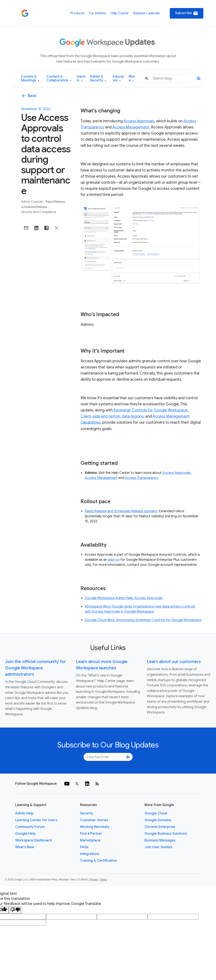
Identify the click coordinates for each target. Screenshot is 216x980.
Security (87, 813)
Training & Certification (99, 861)
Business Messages (160, 840)
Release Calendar (147, 13)
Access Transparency (142, 478)
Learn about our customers (174, 662)
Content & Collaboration (59, 79)
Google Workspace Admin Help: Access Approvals (124, 598)
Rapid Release (56, 202)
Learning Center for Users (36, 820)
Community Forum (30, 827)
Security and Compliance (39, 212)
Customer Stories (94, 820)
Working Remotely (95, 827)
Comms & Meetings (30, 79)
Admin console (32, 202)
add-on (114, 560)
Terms (103, 880)
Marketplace (90, 840)
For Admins (98, 13)
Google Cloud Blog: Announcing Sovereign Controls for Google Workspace (143, 620)
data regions (133, 416)
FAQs (84, 847)
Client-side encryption (100, 416)
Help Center (120, 13)
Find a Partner (91, 834)
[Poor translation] (15, 910)
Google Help (25, 834)
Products (77, 13)
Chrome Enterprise (160, 827)
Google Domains (158, 820)
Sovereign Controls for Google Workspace (151, 410)
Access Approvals (139, 121)
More (132, 79)
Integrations (90, 854)
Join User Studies (158, 847)
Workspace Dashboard (33, 840)
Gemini (81, 79)
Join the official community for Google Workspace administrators (36, 668)
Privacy (94, 880)
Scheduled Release (34, 207)
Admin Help (24, 813)
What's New (25, 847)
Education (118, 79)
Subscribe (187, 13)
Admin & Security (98, 79)
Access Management (131, 127)
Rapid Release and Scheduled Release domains (121, 511)
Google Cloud (156, 813)
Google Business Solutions (166, 834)
